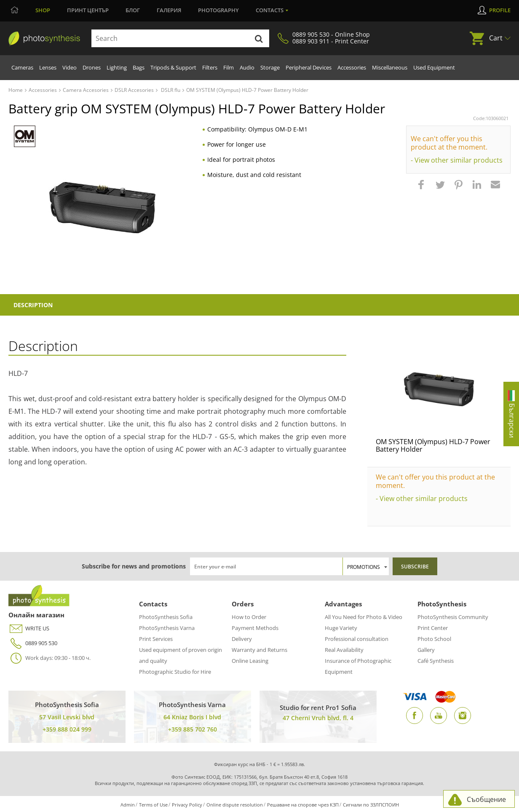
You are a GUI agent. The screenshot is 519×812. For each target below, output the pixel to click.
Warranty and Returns (259, 650)
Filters (210, 67)
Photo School (434, 639)
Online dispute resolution (235, 805)
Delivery (242, 639)
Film (229, 67)
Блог (133, 10)
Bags (139, 67)
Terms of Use (153, 805)
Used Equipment (434, 67)
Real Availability (344, 650)
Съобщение (486, 799)
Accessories (352, 67)
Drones (92, 67)
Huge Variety (341, 628)
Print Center (433, 628)
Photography (218, 10)
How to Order (249, 617)
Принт (88, 10)
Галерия (169, 10)
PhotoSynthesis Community (453, 617)
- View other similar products (457, 160)
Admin (128, 805)
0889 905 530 (33, 643)
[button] (422, 189)
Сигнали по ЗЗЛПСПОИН (371, 805)
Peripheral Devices (309, 67)
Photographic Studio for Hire (175, 672)
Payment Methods (255, 628)
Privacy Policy (187, 805)
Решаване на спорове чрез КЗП (303, 805)
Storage (270, 67)
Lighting (117, 67)
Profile (500, 10)
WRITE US (29, 628)
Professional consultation (357, 639)
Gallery (426, 650)
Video (70, 67)
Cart (496, 38)
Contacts (270, 10)
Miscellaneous (390, 67)
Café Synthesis (436, 661)
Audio (247, 67)
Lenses (48, 67)
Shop (43, 10)
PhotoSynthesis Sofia (166, 617)
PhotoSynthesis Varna (167, 628)
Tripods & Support (173, 67)
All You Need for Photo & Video (364, 617)
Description (33, 305)
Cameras (22, 67)
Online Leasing (250, 661)
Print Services (156, 639)
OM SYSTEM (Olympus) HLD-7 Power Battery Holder (433, 445)
